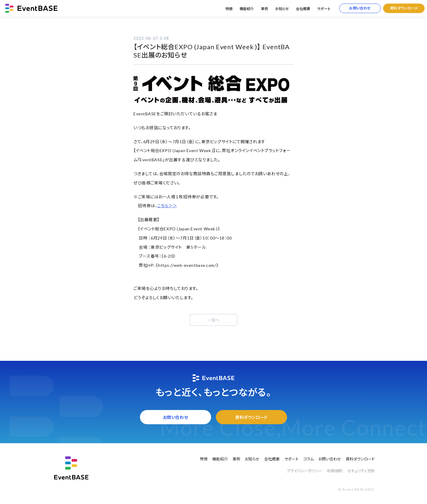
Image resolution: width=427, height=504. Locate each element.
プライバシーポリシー (305, 471)
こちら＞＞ (167, 206)
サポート (324, 9)
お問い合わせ (360, 8)
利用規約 (335, 471)
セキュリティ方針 (361, 471)
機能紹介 (247, 9)
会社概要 (303, 9)
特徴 (229, 9)
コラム (309, 459)
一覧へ (213, 320)
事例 (265, 9)
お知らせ (282, 9)
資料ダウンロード (404, 8)
